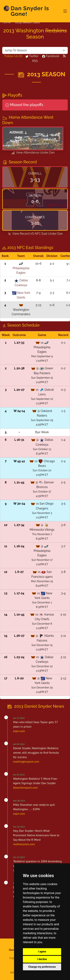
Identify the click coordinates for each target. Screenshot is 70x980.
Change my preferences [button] (42, 967)
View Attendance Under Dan (33, 153)
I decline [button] (42, 959)
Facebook (51, 56)
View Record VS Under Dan (35, 234)
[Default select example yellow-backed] (35, 50)
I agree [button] (42, 952)
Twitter (32, 56)
